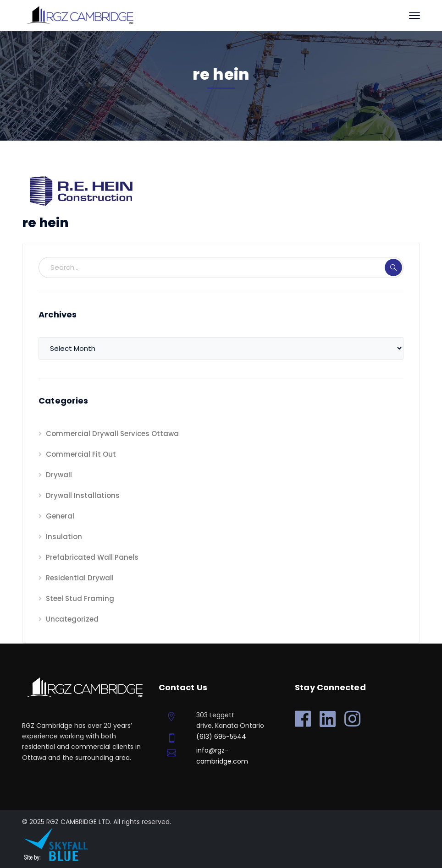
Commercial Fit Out (81, 454)
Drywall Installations (83, 495)
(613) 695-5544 (221, 737)
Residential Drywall (80, 578)
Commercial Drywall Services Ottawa (112, 434)
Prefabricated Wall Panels (92, 557)
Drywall (59, 475)
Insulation (64, 537)
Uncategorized (72, 619)
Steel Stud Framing (80, 598)
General (60, 516)
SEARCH (393, 267)
